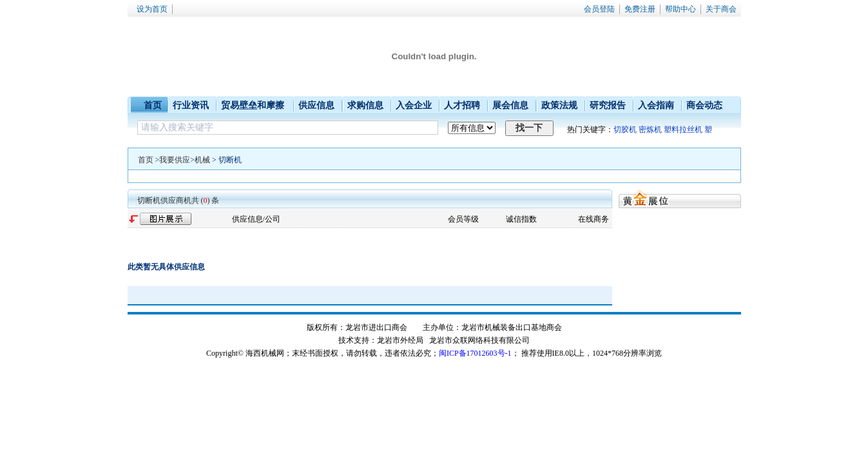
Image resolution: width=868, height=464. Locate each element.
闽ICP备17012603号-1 (475, 353)
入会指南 (656, 105)
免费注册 (640, 9)
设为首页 (152, 9)
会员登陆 (599, 9)
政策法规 (559, 105)
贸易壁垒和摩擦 (253, 105)
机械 (202, 160)
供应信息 (316, 105)
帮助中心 (680, 9)
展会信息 (510, 105)
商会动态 (704, 105)
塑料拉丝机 (683, 130)
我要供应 (175, 160)
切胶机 (625, 130)
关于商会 (721, 9)
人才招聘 (462, 105)
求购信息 (365, 105)
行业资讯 (191, 105)
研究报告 (608, 105)
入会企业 (414, 105)
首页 (153, 105)
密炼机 (650, 130)
